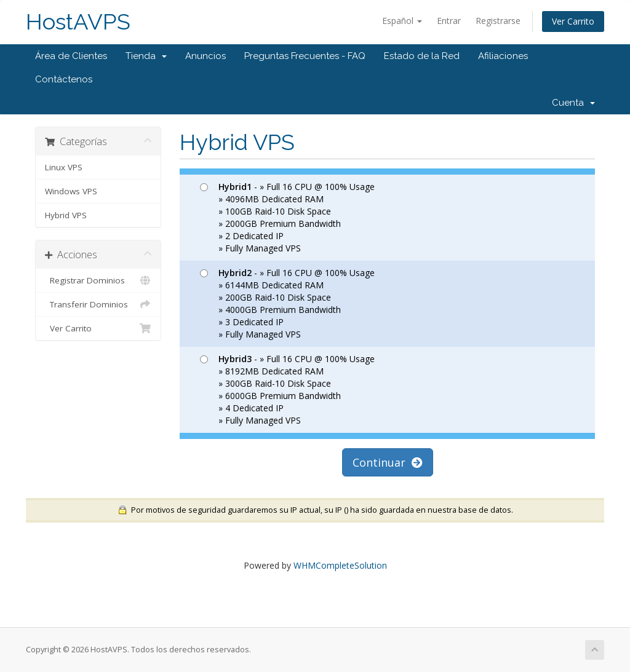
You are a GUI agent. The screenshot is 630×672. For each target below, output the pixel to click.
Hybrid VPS (66, 215)
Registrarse (498, 21)
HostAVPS (78, 22)
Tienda (146, 56)
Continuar (388, 462)
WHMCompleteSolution (340, 565)
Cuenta (573, 103)
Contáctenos (64, 79)
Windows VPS (71, 191)
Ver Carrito (573, 21)
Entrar (449, 21)
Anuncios (205, 56)
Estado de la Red (422, 56)
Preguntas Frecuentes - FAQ (305, 56)
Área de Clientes (71, 56)
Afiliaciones (503, 56)
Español (402, 21)
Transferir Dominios (98, 304)
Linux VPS (64, 167)
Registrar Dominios (98, 280)
